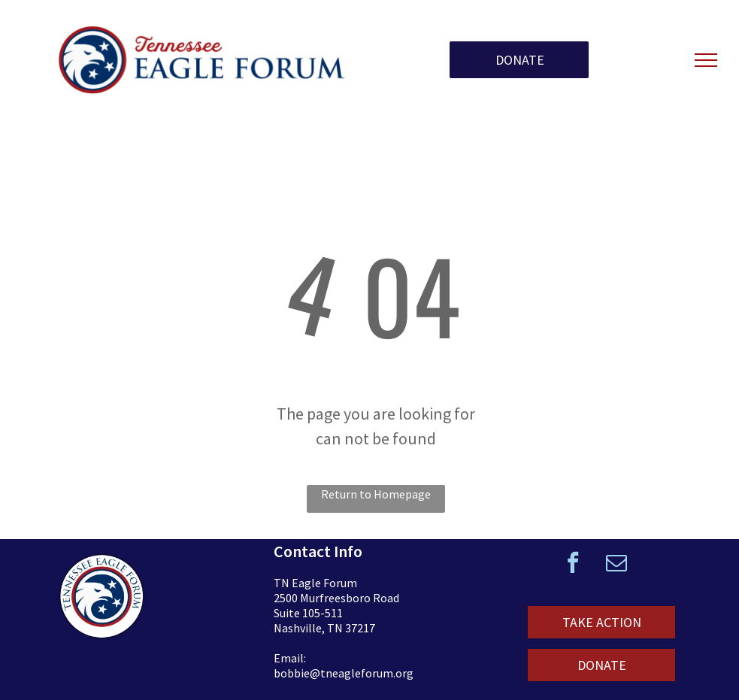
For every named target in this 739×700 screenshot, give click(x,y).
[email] (616, 564)
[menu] (706, 60)
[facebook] (573, 564)
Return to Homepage (376, 494)
